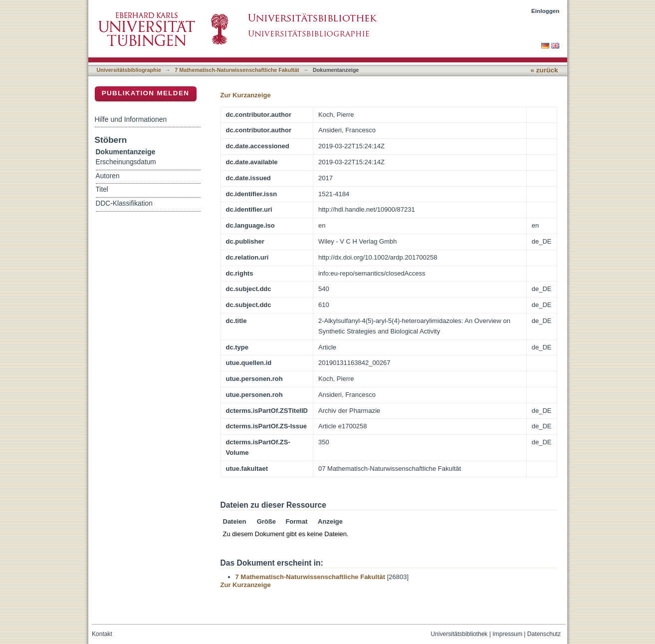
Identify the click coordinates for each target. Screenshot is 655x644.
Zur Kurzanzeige (246, 95)
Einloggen (546, 11)
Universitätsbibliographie (129, 70)
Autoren (108, 176)
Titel (102, 189)
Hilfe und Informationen (131, 119)
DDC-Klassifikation (124, 203)
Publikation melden (146, 93)
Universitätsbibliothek (459, 634)
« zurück (544, 70)
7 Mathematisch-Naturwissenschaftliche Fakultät (237, 70)
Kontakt (102, 634)
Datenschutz (544, 634)
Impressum (507, 634)
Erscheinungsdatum (126, 162)
